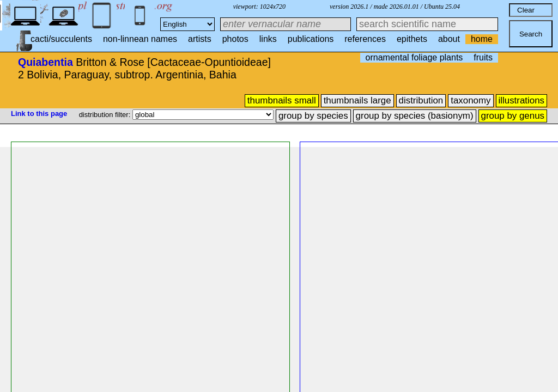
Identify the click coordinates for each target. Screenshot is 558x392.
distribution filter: (106, 115)
